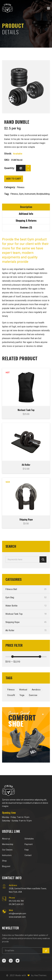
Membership (8, 844)
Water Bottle (26, 606)
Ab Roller (26, 465)
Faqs (27, 850)
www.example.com (17, 917)
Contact (28, 855)
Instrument (30, 194)
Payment (29, 844)
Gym (21, 194)
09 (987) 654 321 (16, 904)
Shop (4, 861)
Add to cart (14, 179)
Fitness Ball (26, 589)
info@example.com (17, 914)
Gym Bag (26, 597)
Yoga (22, 695)
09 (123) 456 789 (16, 901)
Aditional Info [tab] (26, 214)
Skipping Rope (26, 519)
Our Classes (7, 850)
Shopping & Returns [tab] (26, 220)
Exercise (33, 695)
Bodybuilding (43, 194)
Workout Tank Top (26, 410)
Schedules (29, 839)
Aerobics (36, 690)
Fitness (14, 194)
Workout (23, 690)
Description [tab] (26, 207)
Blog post (6, 866)
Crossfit (11, 695)
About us (6, 839)
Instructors (7, 855)
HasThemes (40, 975)
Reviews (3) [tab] (26, 227)
